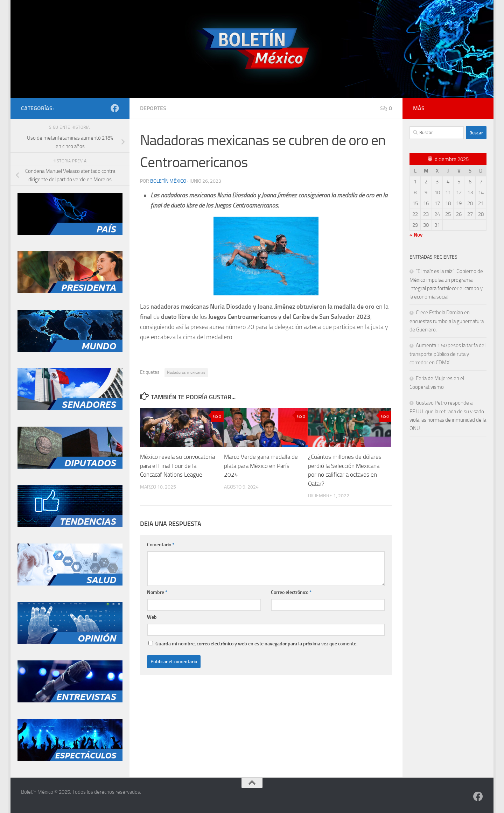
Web (152, 617)
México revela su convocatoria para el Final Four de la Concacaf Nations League (177, 466)
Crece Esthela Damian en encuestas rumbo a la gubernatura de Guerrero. (447, 321)
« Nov (416, 235)
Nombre (157, 592)
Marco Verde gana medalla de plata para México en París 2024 (261, 466)
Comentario (161, 545)
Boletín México (168, 181)
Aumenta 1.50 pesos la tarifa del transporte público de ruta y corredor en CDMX (447, 354)
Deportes (153, 108)
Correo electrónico (291, 592)
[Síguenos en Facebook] (115, 108)
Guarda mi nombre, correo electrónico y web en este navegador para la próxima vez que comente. (256, 644)
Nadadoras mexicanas (186, 372)
